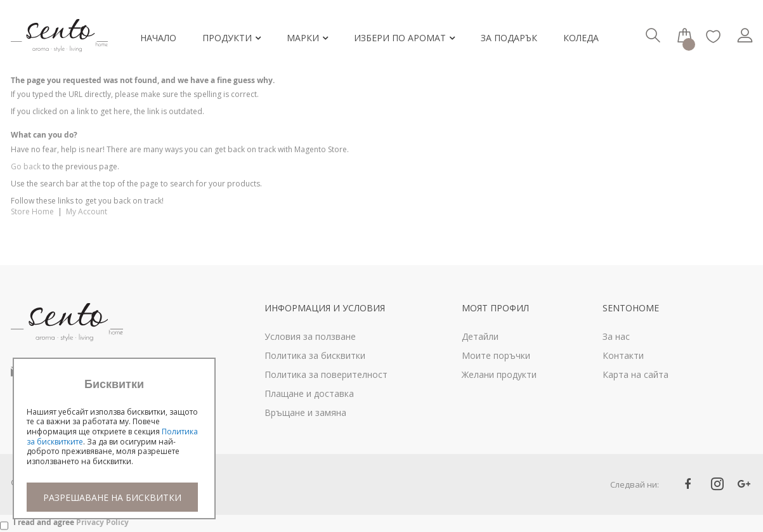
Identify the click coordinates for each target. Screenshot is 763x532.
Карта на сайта (636, 374)
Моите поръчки (496, 355)
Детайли (480, 336)
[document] (114, 445)
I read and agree (71, 522)
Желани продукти (499, 374)
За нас (616, 336)
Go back (26, 166)
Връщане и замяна (305, 412)
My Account (87, 211)
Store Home (32, 211)
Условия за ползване (310, 336)
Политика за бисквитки (315, 355)
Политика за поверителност (326, 374)
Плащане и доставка (309, 393)
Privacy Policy (102, 522)
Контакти (623, 355)
